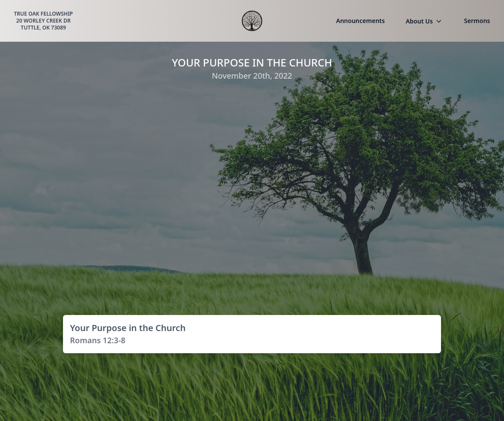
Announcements (361, 21)
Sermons (477, 21)
